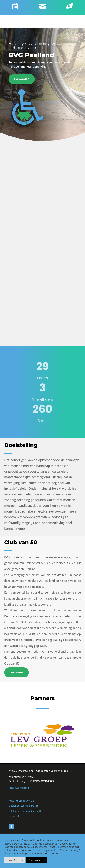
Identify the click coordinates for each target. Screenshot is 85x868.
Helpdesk (14, 816)
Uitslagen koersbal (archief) (25, 811)
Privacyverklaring (19, 788)
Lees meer (16, 672)
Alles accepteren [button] (37, 860)
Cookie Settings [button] (15, 860)
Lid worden (22, 79)
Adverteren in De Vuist (22, 801)
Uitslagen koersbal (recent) (24, 806)
